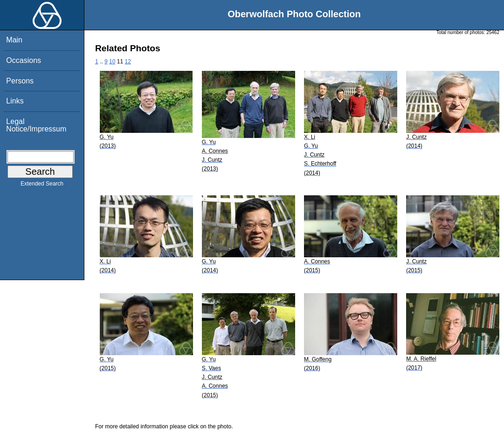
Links (15, 101)
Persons (20, 81)
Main (14, 40)
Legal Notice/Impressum (36, 125)
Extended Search (42, 186)
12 (128, 62)
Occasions (24, 60)
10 (112, 62)
